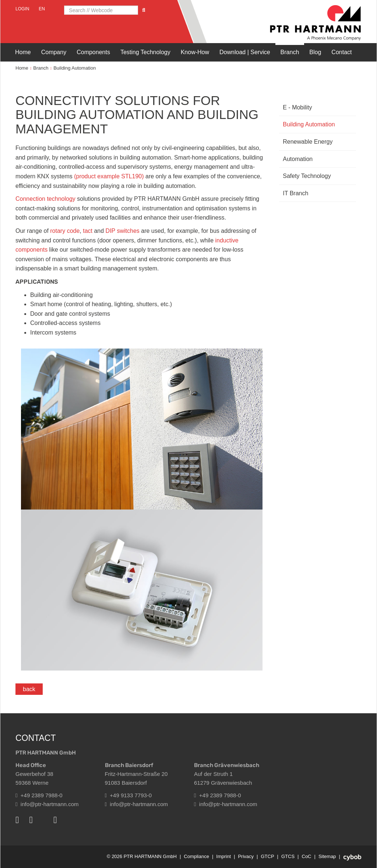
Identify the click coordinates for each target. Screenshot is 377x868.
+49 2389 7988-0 (39, 795)
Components (93, 52)
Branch (290, 52)
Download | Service (245, 52)
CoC (307, 856)
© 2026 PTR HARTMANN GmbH (142, 856)
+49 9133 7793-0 (128, 795)
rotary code (65, 231)
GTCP (267, 856)
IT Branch (295, 193)
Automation (298, 159)
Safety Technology (307, 176)
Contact (341, 52)
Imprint (223, 856)
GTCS (288, 856)
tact (88, 231)
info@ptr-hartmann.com (47, 804)
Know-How (195, 52)
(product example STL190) (109, 176)
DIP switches (122, 231)
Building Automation (75, 68)
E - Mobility (297, 107)
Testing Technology (145, 52)
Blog (315, 52)
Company (54, 52)
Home (23, 52)
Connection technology (45, 199)
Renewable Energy (308, 142)
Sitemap (327, 856)
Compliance (196, 856)
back (29, 689)
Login (22, 9)
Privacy (246, 856)
